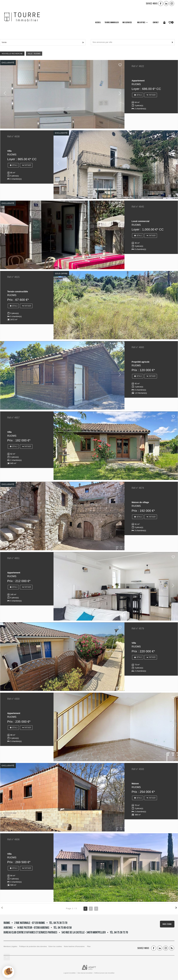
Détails (138, 95)
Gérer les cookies (55, 946)
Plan (89, 946)
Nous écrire (167, 924)
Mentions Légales (10, 946)
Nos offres (142, 22)
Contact (156, 22)
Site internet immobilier (85, 973)
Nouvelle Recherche (12, 54)
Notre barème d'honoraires (75, 946)
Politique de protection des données (33, 946)
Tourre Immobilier (112, 22)
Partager (151, 95)
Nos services (127, 22)
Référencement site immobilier (105, 973)
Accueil (98, 22)
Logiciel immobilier (70, 973)
